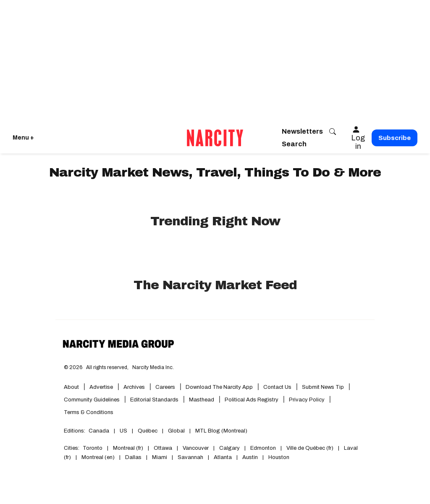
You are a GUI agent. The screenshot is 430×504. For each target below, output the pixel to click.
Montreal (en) (98, 457)
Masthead (202, 400)
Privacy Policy (307, 400)
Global (176, 431)
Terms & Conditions (89, 412)
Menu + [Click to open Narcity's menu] (23, 138)
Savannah (190, 457)
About (71, 387)
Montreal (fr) (128, 448)
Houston (279, 457)
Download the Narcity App (219, 387)
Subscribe (395, 138)
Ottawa (163, 448)
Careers (165, 387)
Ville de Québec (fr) (310, 448)
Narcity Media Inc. (153, 367)
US (123, 431)
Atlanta (223, 457)
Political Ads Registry (252, 400)
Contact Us (277, 387)
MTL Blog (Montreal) (221, 431)
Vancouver (196, 448)
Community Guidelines (92, 400)
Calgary (229, 448)
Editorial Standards (154, 400)
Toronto (93, 448)
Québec (148, 431)
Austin (250, 457)
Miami (160, 457)
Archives (134, 387)
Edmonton (263, 448)
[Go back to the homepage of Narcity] (215, 138)
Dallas (133, 457)
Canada (99, 431)
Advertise (101, 387)
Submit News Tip (323, 387)
